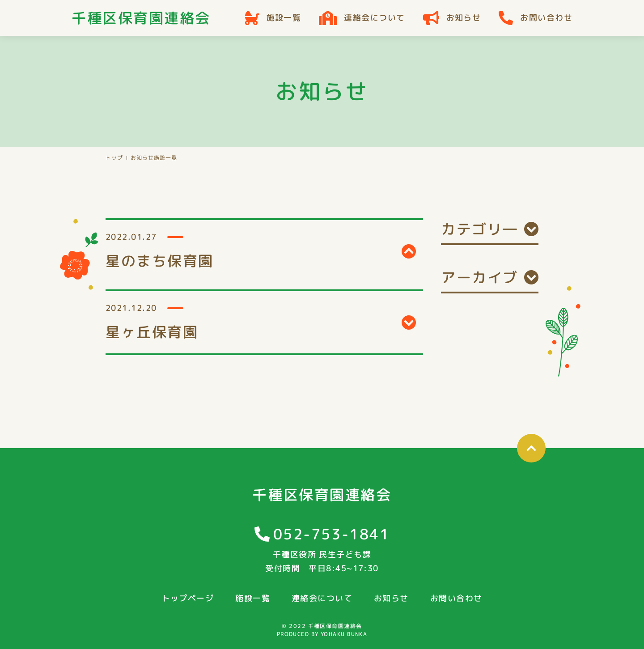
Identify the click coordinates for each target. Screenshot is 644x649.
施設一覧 (273, 18)
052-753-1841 (332, 534)
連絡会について (362, 18)
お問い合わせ (536, 18)
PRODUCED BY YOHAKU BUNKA (322, 634)
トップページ (188, 598)
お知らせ (452, 18)
